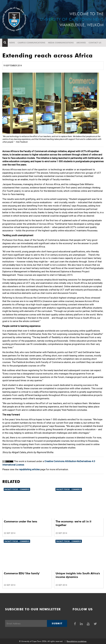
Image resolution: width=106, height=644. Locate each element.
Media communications (61, 43)
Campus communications (32, 43)
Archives (81, 43)
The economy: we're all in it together (73, 523)
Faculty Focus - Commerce (17, 489)
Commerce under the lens (20, 521)
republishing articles (29, 469)
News (12, 43)
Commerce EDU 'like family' (22, 573)
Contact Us (95, 43)
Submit (57, 623)
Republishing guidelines (77, 641)
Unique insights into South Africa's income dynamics (78, 575)
